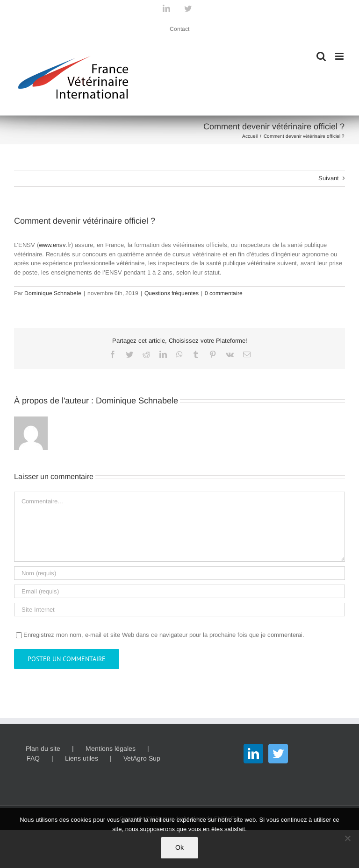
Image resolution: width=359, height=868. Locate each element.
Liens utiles (82, 758)
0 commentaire (224, 293)
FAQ (33, 758)
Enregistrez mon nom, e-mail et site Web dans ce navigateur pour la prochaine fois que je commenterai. (164, 635)
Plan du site (43, 748)
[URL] (179, 610)
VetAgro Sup (142, 758)
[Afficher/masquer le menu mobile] (340, 56)
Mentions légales (111, 748)
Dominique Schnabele (53, 293)
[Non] (347, 838)
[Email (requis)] (179, 591)
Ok (179, 847)
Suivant (329, 178)
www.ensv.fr (55, 245)
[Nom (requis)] (179, 573)
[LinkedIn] (253, 754)
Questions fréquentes (172, 293)
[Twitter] (278, 754)
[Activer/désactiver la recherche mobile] (321, 56)
